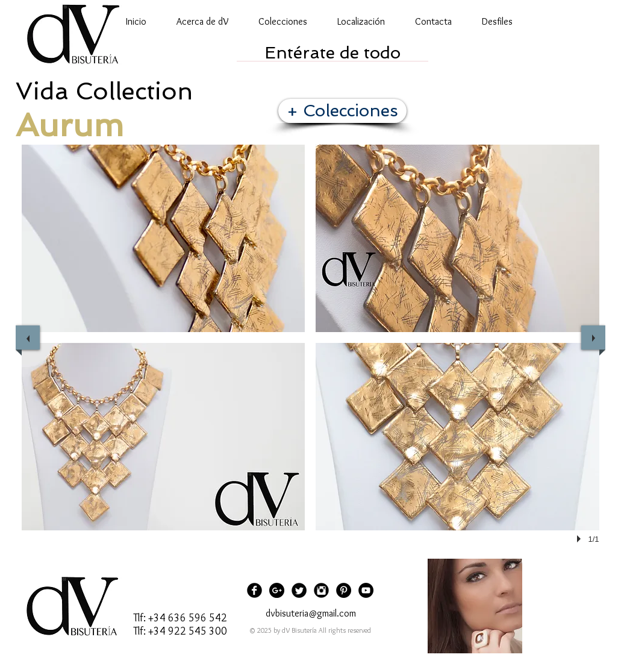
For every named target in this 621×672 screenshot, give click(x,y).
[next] (593, 338)
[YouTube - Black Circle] (366, 590)
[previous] (28, 338)
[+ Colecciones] (342, 111)
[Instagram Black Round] (321, 590)
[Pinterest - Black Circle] (344, 590)
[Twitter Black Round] (299, 590)
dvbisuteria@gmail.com (311, 613)
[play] (581, 539)
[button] (164, 238)
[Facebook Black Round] (254, 590)
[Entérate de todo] (332, 53)
